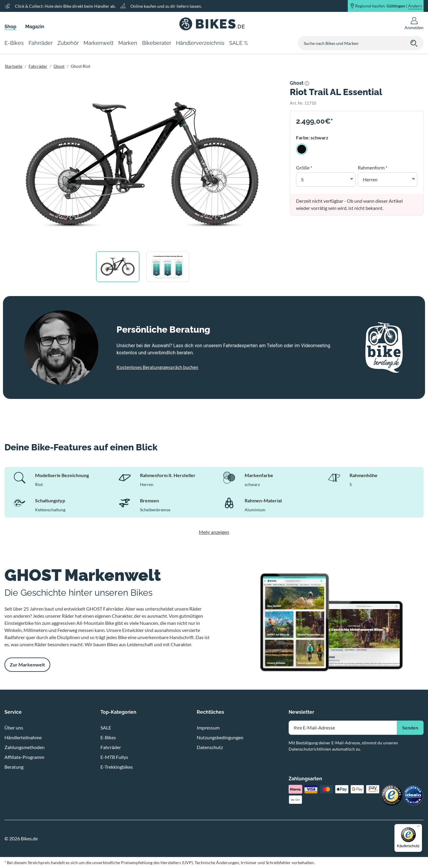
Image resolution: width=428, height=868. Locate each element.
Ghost (59, 66)
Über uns (14, 728)
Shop (10, 27)
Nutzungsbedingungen (220, 737)
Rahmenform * (373, 168)
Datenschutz (210, 747)
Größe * (304, 168)
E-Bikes (108, 737)
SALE (106, 728)
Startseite (14, 66)
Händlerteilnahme (23, 737)
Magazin (35, 27)
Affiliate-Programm (24, 757)
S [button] (302, 179)
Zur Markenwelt (27, 665)
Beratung (14, 767)
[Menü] (418, 828)
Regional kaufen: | (389, 6)
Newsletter (301, 712)
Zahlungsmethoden (25, 747)
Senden (410, 728)
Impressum (208, 728)
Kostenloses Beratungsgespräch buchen (157, 367)
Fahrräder (38, 66)
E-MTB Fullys (114, 757)
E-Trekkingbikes (117, 767)
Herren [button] (370, 179)
